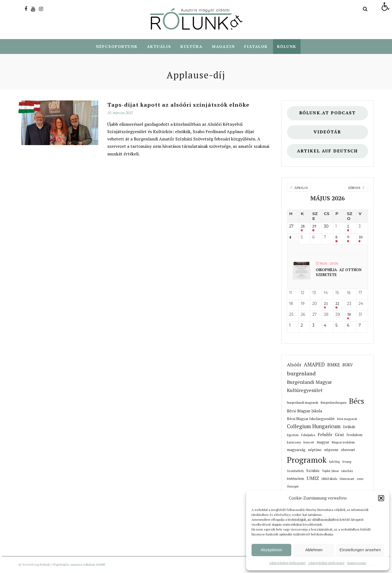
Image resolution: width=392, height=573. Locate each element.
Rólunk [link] (287, 46)
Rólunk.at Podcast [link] (327, 113)
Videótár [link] (327, 132)
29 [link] (314, 227)
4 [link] (290, 238)
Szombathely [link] (295, 471)
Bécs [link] (356, 401)
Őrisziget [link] (293, 487)
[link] (385, 7)
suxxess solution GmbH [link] (88, 565)
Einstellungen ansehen (360, 550)
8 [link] (336, 238)
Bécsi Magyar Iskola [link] (304, 411)
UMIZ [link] (313, 478)
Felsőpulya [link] (308, 435)
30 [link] (349, 315)
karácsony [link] (294, 442)
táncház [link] (347, 471)
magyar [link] (323, 442)
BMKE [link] (334, 365)
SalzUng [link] (334, 462)
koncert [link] (309, 442)
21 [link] (326, 304)
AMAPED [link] (314, 365)
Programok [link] (307, 460)
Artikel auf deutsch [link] (327, 151)
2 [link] (348, 227)
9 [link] (348, 238)
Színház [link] (313, 471)
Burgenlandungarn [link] (334, 403)
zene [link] (360, 479)
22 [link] (337, 304)
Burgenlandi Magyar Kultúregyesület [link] (309, 386)
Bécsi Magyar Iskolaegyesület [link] (311, 419)
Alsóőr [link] (294, 365)
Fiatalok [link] (256, 46)
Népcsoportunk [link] (117, 46)
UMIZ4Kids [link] (329, 479)
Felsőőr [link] (325, 435)
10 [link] (360, 238)
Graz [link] (339, 435)
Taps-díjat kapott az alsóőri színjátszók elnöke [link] (178, 105)
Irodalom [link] (354, 435)
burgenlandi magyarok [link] (303, 403)
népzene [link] (331, 450)
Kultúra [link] (192, 46)
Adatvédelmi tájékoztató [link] (287, 563)
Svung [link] (347, 462)
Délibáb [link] (349, 427)
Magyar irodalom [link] (343, 442)
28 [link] (303, 227)
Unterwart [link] (347, 479)
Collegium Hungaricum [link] (314, 427)
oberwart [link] (348, 450)
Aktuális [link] (159, 46)
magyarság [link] (296, 450)
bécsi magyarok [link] (347, 419)
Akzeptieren (271, 550)
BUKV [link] (348, 365)
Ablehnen (314, 550)
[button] (381, 498)
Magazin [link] (223, 46)
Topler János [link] (330, 471)
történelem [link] (295, 479)
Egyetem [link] (293, 435)
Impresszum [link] (357, 563)
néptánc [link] (315, 450)
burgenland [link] (301, 374)
